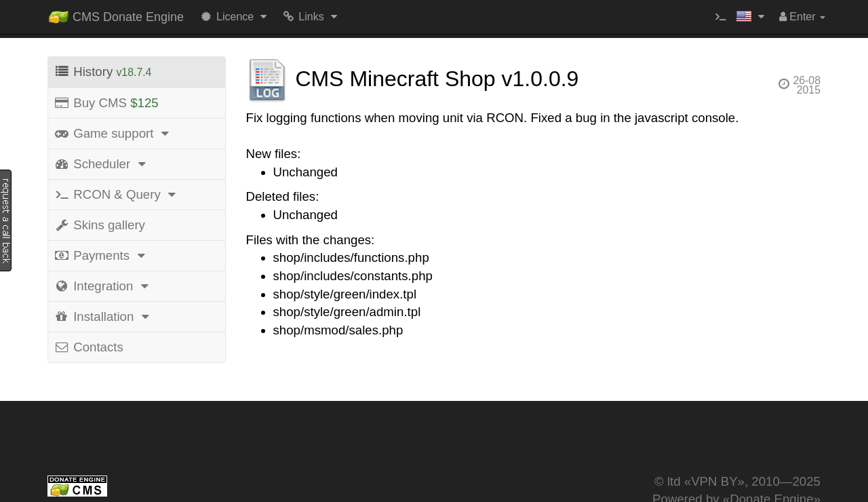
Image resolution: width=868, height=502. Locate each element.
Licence (235, 17)
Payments (101, 255)
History (102, 72)
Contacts (88, 347)
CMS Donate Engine (116, 14)
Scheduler (102, 164)
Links (311, 17)
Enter (802, 17)
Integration (103, 286)
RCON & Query (117, 194)
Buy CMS (106, 103)
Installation (104, 316)
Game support (114, 133)
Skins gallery (99, 225)
